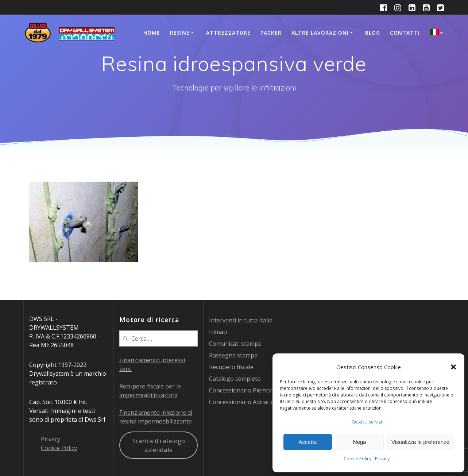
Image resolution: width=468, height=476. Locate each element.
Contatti (405, 33)
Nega (360, 442)
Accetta (308, 442)
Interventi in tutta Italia (241, 320)
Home (152, 33)
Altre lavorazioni (320, 33)
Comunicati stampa (235, 344)
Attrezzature (228, 33)
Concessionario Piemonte (244, 390)
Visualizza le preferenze (420, 442)
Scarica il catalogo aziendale (159, 445)
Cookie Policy (357, 459)
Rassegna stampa (233, 355)
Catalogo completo (235, 379)
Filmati (218, 332)
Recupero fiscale (231, 367)
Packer (271, 33)
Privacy (382, 459)
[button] (453, 367)
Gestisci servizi (367, 422)
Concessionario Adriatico (243, 402)
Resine (180, 33)
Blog (373, 33)
